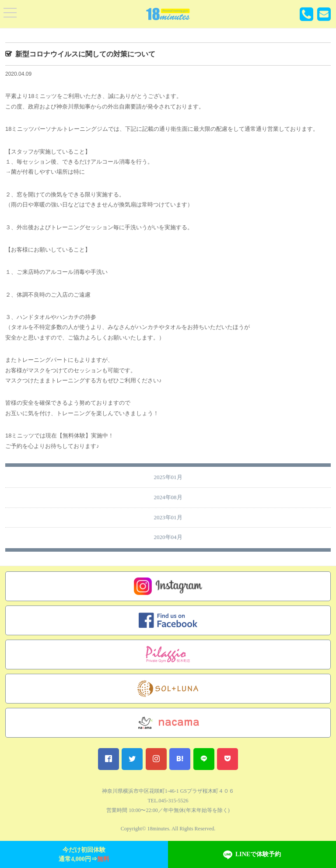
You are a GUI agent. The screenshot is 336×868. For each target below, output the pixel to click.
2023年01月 (168, 517)
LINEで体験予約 (252, 855)
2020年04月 (168, 537)
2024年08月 (168, 497)
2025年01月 (168, 477)
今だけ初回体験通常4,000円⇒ (84, 854)
